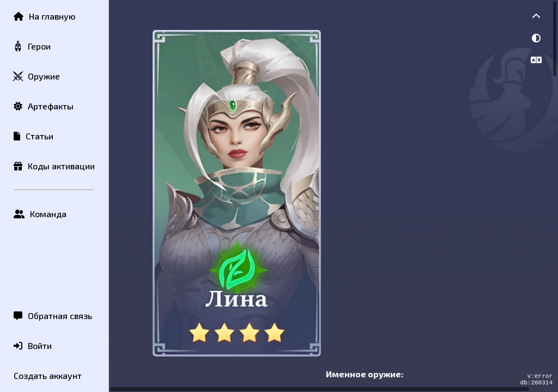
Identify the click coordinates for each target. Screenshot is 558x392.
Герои (32, 47)
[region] (333, 196)
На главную (44, 16)
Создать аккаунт (48, 375)
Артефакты (44, 106)
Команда (40, 214)
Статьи (34, 136)
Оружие (36, 76)
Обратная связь (53, 316)
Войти (33, 345)
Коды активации (54, 166)
